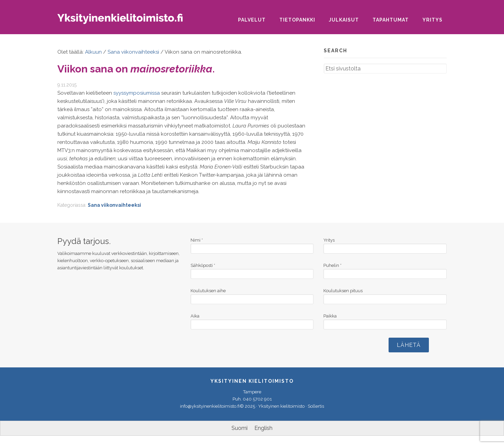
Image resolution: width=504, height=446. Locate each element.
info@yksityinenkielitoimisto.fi (210, 406)
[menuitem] (240, 428)
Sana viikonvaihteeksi (114, 205)
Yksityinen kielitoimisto (126, 21)
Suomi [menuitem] (240, 428)
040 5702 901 (257, 399)
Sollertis (316, 406)
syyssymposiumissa (137, 93)
